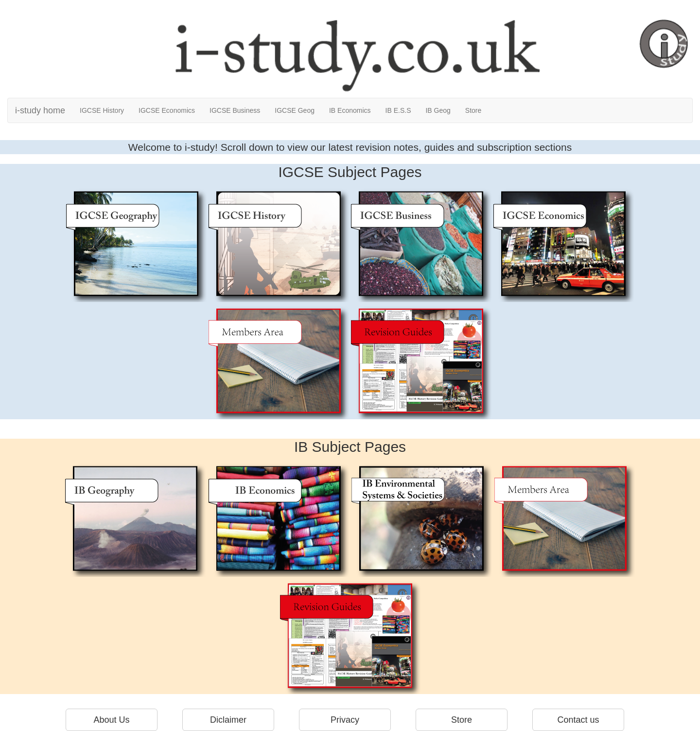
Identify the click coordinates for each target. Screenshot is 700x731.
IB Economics (350, 110)
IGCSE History (102, 110)
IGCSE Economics (167, 110)
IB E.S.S (398, 110)
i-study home (40, 110)
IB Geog (438, 110)
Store (473, 110)
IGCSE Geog (295, 110)
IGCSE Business (235, 110)
